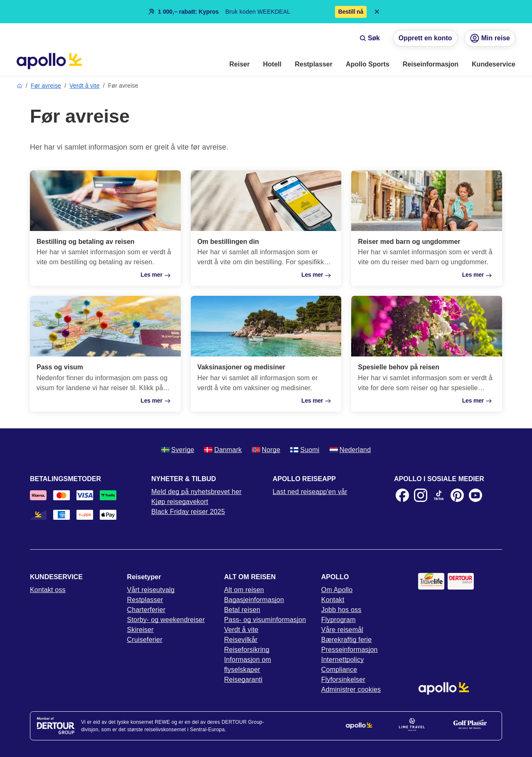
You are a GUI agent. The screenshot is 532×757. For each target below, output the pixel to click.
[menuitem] (240, 65)
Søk (370, 38)
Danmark (223, 450)
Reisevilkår (241, 640)
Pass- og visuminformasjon (265, 620)
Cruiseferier (145, 640)
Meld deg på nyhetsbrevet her (196, 492)
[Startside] (49, 61)
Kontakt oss (48, 590)
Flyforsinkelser (343, 680)
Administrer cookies (351, 689)
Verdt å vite (84, 86)
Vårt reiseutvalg (151, 590)
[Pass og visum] (105, 354)
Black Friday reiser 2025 (188, 512)
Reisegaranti (243, 680)
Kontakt (333, 600)
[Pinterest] (457, 495)
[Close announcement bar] (377, 12)
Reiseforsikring (247, 650)
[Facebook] (402, 495)
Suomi (305, 450)
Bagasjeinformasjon (254, 600)
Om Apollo (337, 590)
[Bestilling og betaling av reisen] (105, 228)
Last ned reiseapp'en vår (310, 492)
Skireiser (140, 630)
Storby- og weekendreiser (166, 620)
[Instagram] (421, 495)
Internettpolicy (343, 660)
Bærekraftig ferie (347, 640)
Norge (266, 450)
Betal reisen (242, 610)
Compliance (339, 670)
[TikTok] (439, 495)
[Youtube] (475, 495)
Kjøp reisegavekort (180, 502)
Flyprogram (339, 620)
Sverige (178, 450)
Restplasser (145, 600)
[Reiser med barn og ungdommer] (427, 228)
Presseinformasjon (350, 650)
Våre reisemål (342, 630)
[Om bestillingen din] (266, 228)
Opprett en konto (425, 38)
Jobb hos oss (341, 610)
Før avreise (46, 86)
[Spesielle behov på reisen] (427, 354)
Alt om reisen (244, 590)
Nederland (350, 450)
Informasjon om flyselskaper (248, 665)
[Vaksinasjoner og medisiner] (266, 354)
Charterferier (146, 610)
